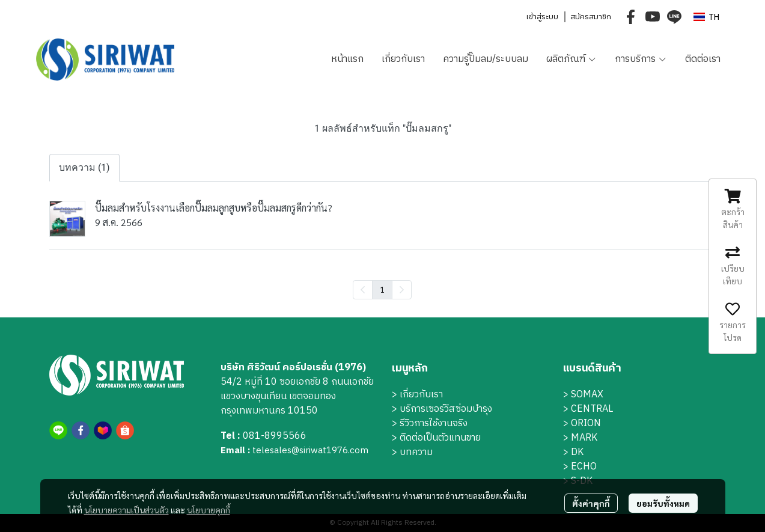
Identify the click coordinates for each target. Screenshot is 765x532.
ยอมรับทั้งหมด (663, 503)
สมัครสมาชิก (591, 17)
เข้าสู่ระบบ (542, 17)
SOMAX (587, 395)
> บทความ (412, 452)
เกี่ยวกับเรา (421, 395)
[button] (706, 17)
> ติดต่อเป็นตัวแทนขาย (436, 438)
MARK (584, 438)
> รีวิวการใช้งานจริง (430, 423)
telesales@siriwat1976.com (310, 451)
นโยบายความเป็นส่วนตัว (126, 510)
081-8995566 (275, 436)
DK (577, 452)
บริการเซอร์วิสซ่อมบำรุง (446, 409)
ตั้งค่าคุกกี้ (591, 503)
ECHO (584, 467)
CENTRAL (592, 409)
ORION (586, 423)
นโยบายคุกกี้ (209, 510)
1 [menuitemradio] (382, 289)
